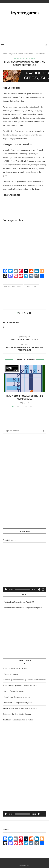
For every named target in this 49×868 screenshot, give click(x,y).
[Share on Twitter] (25, 312)
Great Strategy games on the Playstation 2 (20, 685)
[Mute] (39, 813)
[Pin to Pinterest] (27, 312)
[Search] (46, 45)
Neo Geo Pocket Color (13, 286)
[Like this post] (19, 312)
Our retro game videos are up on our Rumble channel (24, 679)
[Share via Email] (30, 312)
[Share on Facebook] (22, 312)
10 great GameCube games (13, 691)
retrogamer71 (11, 322)
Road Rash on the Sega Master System (18, 719)
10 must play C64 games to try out (16, 696)
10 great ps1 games (10, 673)
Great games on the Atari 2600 (15, 668)
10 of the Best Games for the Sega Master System (22, 607)
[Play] (6, 813)
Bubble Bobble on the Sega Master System (20, 708)
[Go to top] (24, 865)
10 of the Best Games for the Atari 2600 (18, 601)
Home (5, 54)
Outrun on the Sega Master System (17, 713)
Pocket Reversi (32, 286)
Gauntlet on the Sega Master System (17, 702)
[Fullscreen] (43, 813)
